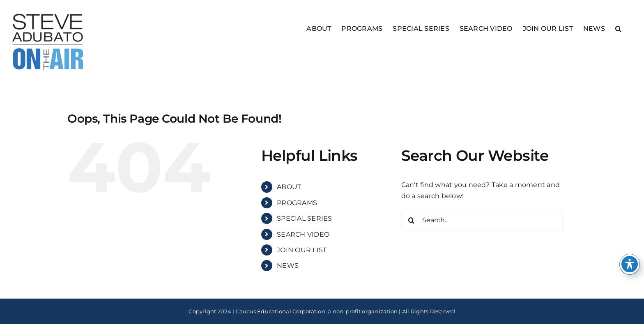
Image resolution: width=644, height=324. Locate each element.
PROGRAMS (297, 203)
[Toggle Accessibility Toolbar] (630, 264)
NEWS (288, 266)
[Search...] (482, 220)
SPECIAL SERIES (304, 218)
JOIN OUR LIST (302, 250)
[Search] (412, 220)
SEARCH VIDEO (303, 234)
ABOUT (289, 187)
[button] (618, 28)
